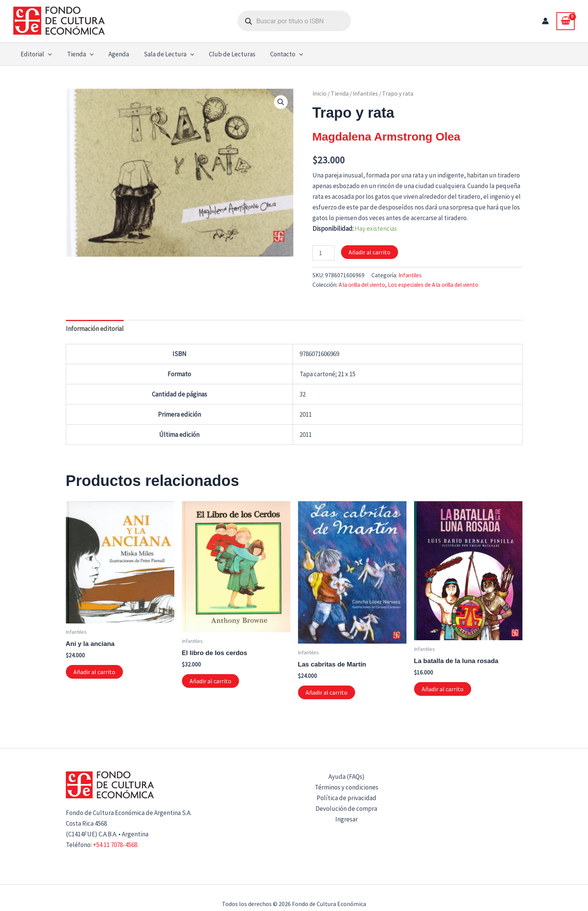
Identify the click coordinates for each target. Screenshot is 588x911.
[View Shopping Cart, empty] (566, 21)
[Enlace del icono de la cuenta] (545, 21)
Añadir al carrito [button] (94, 672)
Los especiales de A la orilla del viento (433, 285)
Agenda (114, 54)
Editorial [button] (35, 54)
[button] (47, 54)
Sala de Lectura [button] (162, 54)
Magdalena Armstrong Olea (386, 137)
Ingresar (347, 819)
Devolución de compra (346, 809)
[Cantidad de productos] (323, 253)
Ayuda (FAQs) (347, 777)
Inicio (319, 93)
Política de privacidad (347, 798)
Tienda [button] (77, 54)
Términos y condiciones (347, 787)
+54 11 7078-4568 (115, 845)
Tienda (340, 93)
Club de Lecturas (224, 54)
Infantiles (365, 93)
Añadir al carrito (370, 252)
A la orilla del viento (362, 285)
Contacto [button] (276, 54)
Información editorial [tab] (95, 329)
